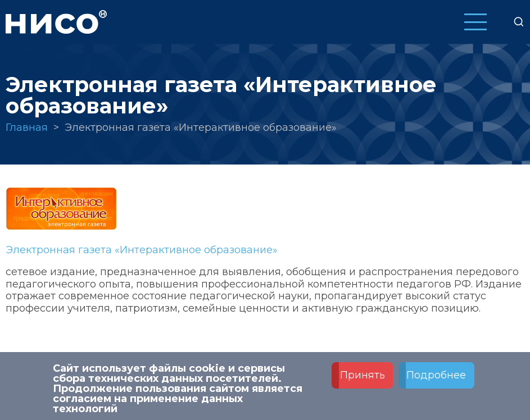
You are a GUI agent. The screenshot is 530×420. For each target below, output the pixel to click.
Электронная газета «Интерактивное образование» (142, 250)
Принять (363, 376)
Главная (27, 127)
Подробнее (436, 376)
